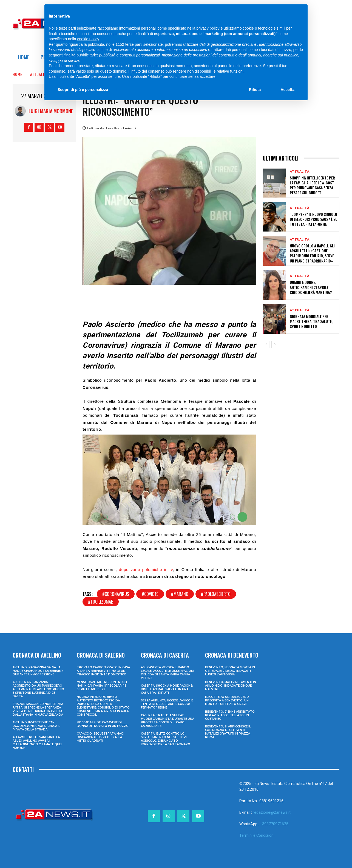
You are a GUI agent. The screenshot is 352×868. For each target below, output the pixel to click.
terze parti (134, 44)
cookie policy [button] (88, 39)
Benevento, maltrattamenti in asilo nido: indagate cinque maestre (231, 686)
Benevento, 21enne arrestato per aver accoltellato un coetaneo (230, 715)
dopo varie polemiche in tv (146, 569)
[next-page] (275, 344)
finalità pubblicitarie (81, 55)
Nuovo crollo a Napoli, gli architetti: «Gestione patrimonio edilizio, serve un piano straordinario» (312, 253)
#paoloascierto (216, 594)
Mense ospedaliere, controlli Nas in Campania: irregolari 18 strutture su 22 (102, 686)
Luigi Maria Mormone (51, 111)
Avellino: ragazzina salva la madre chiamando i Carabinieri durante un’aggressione (38, 671)
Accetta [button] (287, 90)
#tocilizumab (101, 602)
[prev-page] (266, 344)
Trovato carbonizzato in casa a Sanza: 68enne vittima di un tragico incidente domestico (103, 671)
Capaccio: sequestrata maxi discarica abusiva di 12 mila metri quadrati (100, 737)
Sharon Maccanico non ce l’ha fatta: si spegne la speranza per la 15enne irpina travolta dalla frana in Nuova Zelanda (38, 709)
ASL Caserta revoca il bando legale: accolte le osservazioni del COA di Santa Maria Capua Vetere (168, 673)
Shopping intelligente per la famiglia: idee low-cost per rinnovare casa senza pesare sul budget (312, 185)
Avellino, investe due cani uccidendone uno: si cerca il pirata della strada (36, 726)
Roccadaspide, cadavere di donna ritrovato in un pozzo (103, 724)
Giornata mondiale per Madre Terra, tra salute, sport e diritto (311, 321)
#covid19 (150, 594)
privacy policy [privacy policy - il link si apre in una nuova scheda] (208, 28)
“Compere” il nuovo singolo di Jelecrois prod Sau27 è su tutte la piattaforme (314, 219)
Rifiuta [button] (255, 90)
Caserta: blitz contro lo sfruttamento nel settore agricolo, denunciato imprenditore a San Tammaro (166, 739)
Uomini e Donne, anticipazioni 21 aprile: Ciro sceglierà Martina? (311, 287)
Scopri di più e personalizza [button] (83, 90)
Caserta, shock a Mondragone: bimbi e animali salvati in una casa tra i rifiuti (167, 689)
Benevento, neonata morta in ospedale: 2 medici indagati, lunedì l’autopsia (230, 671)
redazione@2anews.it (272, 812)
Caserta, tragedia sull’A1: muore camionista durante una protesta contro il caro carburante (168, 721)
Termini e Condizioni (257, 835)
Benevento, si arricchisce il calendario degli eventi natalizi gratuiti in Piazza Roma (228, 732)
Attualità (39, 74)
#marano (180, 594)
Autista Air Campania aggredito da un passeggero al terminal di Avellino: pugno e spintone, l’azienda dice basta (38, 689)
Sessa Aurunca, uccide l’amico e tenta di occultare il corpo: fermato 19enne (167, 704)
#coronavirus (116, 594)
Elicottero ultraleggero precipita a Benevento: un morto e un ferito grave (227, 700)
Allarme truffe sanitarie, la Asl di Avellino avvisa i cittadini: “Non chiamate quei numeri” (37, 743)
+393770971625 (274, 824)
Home (17, 74)
